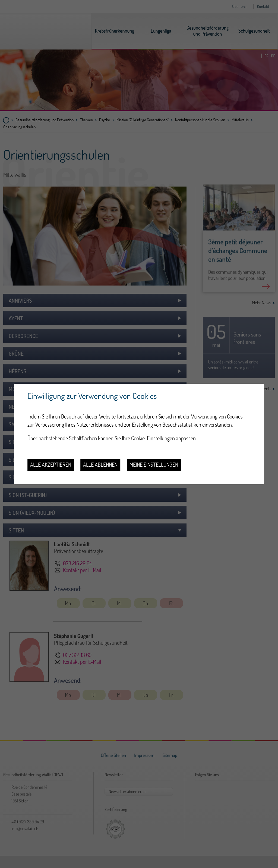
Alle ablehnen (100, 465)
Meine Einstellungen (154, 465)
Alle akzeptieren (51, 465)
